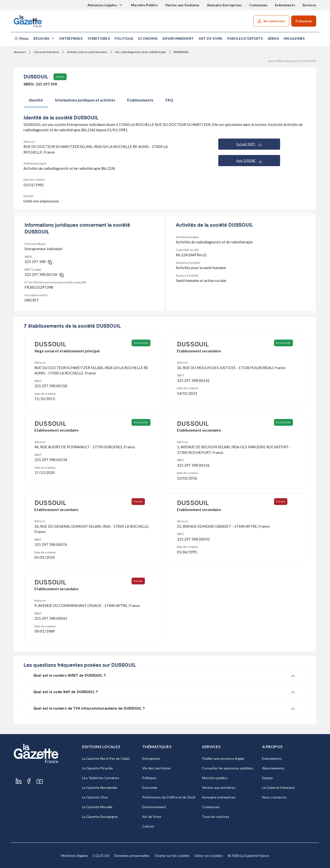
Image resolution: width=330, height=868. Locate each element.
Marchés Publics (145, 5)
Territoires (98, 38)
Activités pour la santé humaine (87, 52)
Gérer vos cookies (209, 856)
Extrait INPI (249, 144)
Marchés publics (215, 778)
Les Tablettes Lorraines (101, 778)
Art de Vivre (211, 38)
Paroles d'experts (245, 38)
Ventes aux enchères (219, 787)
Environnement (178, 38)
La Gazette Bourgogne (100, 817)
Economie (148, 38)
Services (309, 5)
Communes (259, 5)
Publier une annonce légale (223, 758)
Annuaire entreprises (219, 797)
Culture (148, 826)
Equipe (268, 778)
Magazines (294, 38)
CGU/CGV (101, 856)
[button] (21, 39)
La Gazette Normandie (100, 787)
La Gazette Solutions (279, 787)
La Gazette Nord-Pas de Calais (106, 758)
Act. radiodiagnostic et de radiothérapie (141, 52)
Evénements (285, 5)
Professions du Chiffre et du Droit (169, 797)
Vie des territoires (157, 768)
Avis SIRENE (249, 161)
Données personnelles (132, 856)
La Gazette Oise (95, 797)
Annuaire (20, 52)
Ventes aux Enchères (182, 5)
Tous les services (216, 817)
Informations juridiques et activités (85, 100)
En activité (141, 343)
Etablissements (140, 100)
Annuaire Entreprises (224, 5)
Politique (124, 38)
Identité (36, 100)
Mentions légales (75, 856)
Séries (273, 38)
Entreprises (71, 38)
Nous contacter (275, 797)
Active (60, 77)
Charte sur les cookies (172, 856)
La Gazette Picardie (98, 768)
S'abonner (304, 21)
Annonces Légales (103, 5)
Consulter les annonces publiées (228, 768)
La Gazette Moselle (97, 807)
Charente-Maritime (46, 52)
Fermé (138, 501)
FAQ (169, 100)
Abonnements (273, 768)
